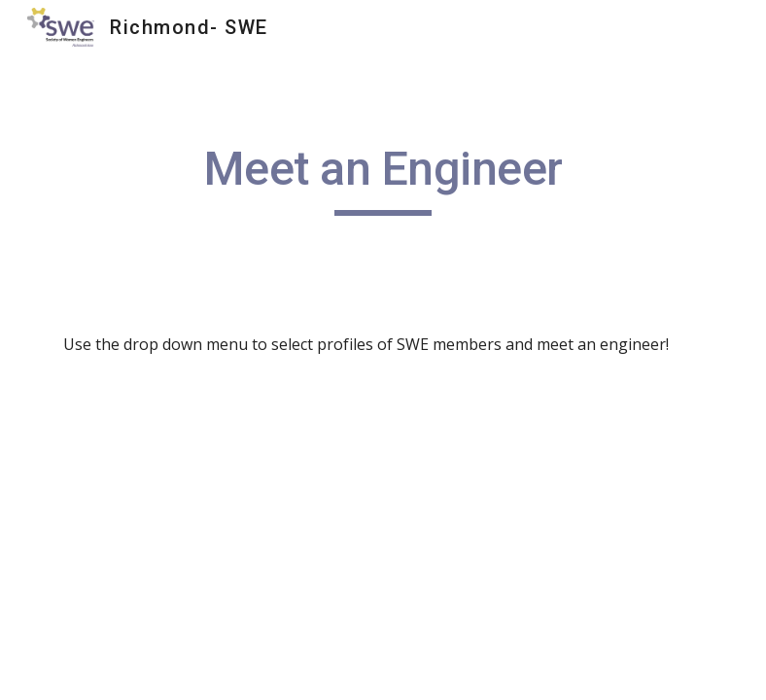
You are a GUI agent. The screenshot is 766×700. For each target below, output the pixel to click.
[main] (383, 178)
